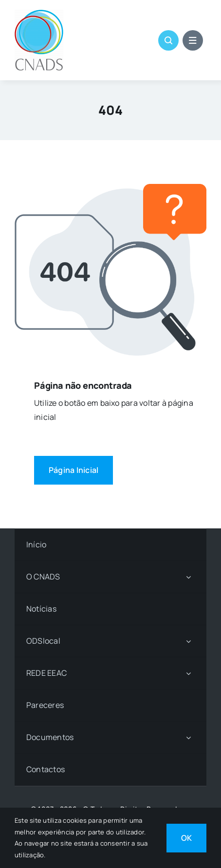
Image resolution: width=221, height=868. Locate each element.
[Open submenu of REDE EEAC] (188, 673)
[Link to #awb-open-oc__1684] (193, 40)
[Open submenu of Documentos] (188, 737)
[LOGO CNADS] (39, 14)
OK (186, 838)
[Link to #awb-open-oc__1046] (168, 40)
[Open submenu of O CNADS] (188, 577)
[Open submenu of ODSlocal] (188, 641)
